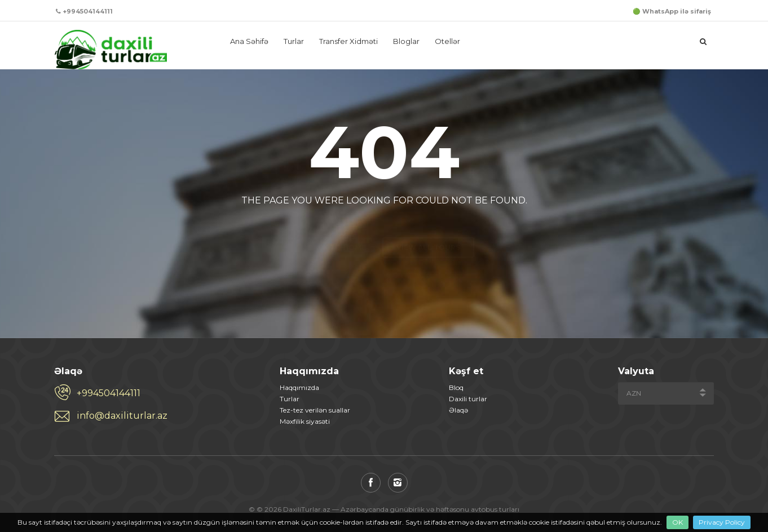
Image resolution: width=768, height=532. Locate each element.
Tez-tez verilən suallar (315, 410)
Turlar (294, 41)
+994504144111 (109, 393)
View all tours (428, 227)
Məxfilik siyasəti (305, 421)
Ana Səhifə (249, 41)
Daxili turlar (468, 399)
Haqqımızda (299, 387)
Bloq (456, 387)
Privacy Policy (722, 522)
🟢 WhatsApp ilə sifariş (672, 11)
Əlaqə (458, 410)
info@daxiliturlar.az (122, 416)
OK (677, 522)
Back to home (337, 227)
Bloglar (406, 41)
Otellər (447, 41)
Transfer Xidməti (348, 41)
